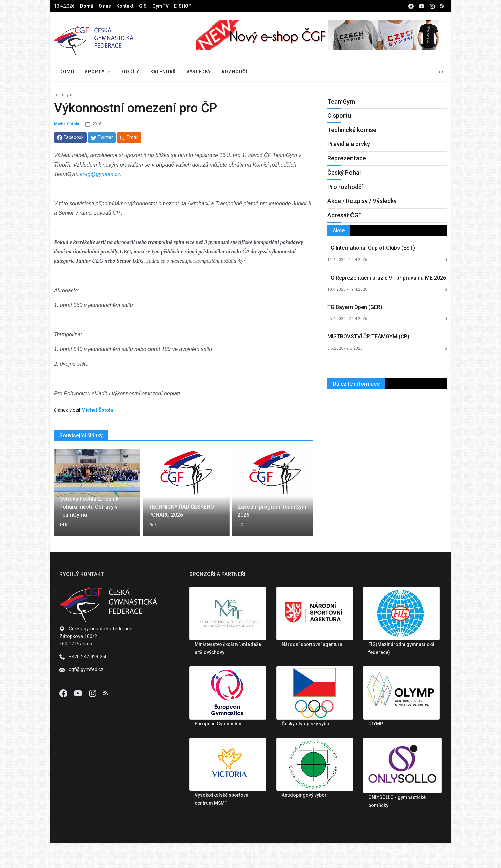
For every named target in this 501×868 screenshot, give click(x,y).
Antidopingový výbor (304, 795)
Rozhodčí (234, 72)
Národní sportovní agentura (312, 644)
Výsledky (198, 72)
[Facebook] (64, 693)
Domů (87, 6)
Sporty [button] (94, 72)
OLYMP (376, 724)
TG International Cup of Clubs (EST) (371, 248)
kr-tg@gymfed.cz (100, 174)
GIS (143, 6)
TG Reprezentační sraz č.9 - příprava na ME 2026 (387, 278)
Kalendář (163, 72)
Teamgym (63, 95)
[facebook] (411, 6)
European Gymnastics (219, 724)
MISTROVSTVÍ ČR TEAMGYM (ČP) (368, 337)
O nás (105, 6)
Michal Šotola (66, 124)
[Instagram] (93, 693)
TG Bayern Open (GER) (355, 307)
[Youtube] (79, 693)
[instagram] (432, 6)
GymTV (160, 6)
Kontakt (125, 6)
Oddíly (131, 72)
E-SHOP (183, 6)
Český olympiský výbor (307, 724)
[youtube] (422, 6)
